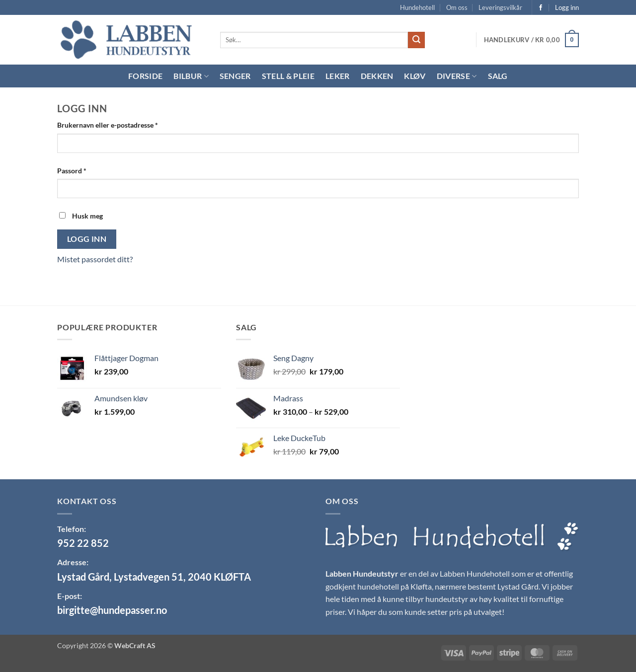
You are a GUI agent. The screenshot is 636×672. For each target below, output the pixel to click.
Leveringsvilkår (500, 7)
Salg (498, 76)
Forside (145, 76)
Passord (84, 170)
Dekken (377, 76)
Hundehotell (417, 7)
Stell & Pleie (288, 76)
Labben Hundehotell (475, 573)
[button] (531, 40)
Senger (235, 76)
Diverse (457, 76)
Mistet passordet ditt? (95, 259)
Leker (338, 76)
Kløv (415, 76)
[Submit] (416, 40)
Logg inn (87, 239)
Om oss (457, 7)
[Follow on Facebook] (541, 8)
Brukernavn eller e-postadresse (120, 124)
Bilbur (191, 76)
